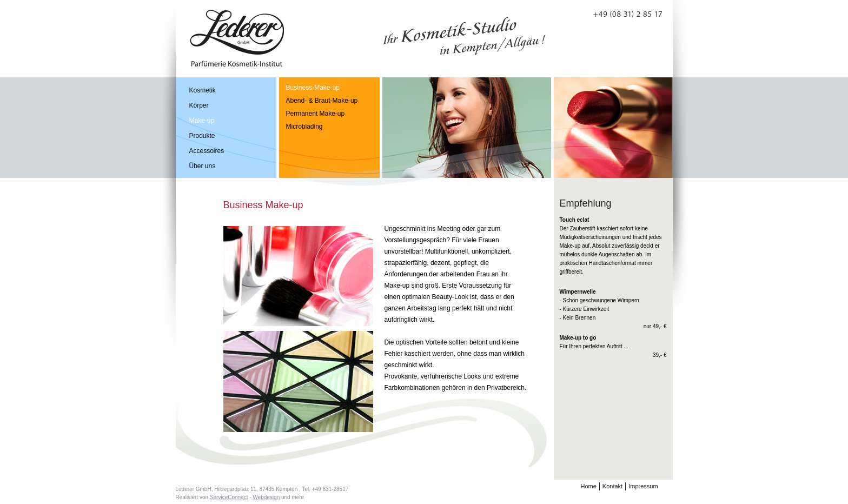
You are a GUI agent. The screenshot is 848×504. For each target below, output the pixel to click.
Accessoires (207, 151)
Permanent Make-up (316, 114)
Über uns (203, 166)
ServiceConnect (229, 497)
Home (589, 486)
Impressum (643, 486)
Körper (199, 105)
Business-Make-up (313, 88)
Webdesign (266, 497)
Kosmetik (203, 90)
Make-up (202, 121)
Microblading (304, 127)
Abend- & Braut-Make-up (322, 101)
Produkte (202, 136)
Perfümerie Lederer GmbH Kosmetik (237, 38)
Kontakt (612, 486)
